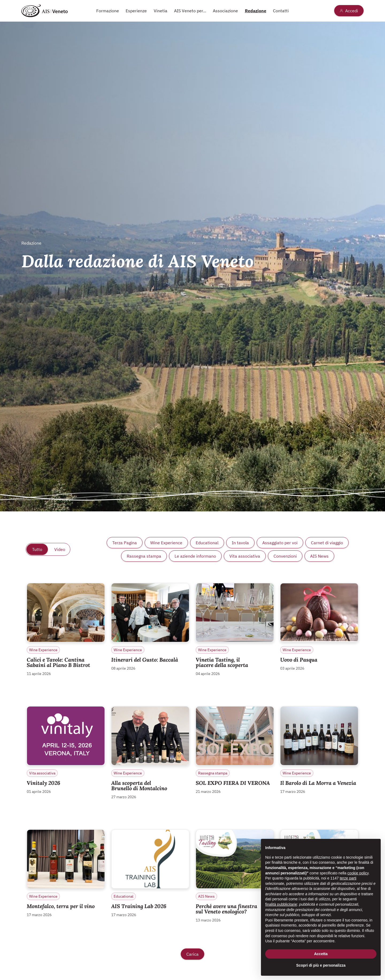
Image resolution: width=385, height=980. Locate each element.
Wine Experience (166, 543)
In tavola (240, 543)
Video (60, 549)
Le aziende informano (195, 556)
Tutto (37, 549)
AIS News (319, 556)
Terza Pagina (125, 543)
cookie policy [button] (358, 873)
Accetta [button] (321, 954)
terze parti (348, 878)
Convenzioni (285, 556)
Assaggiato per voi (280, 543)
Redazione (256, 11)
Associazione (225, 11)
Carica (192, 954)
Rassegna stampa (144, 556)
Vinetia (161, 11)
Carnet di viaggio (327, 543)
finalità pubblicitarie (281, 904)
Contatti (281, 11)
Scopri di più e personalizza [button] (321, 965)
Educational (207, 543)
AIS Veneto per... (190, 11)
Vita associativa (245, 556)
